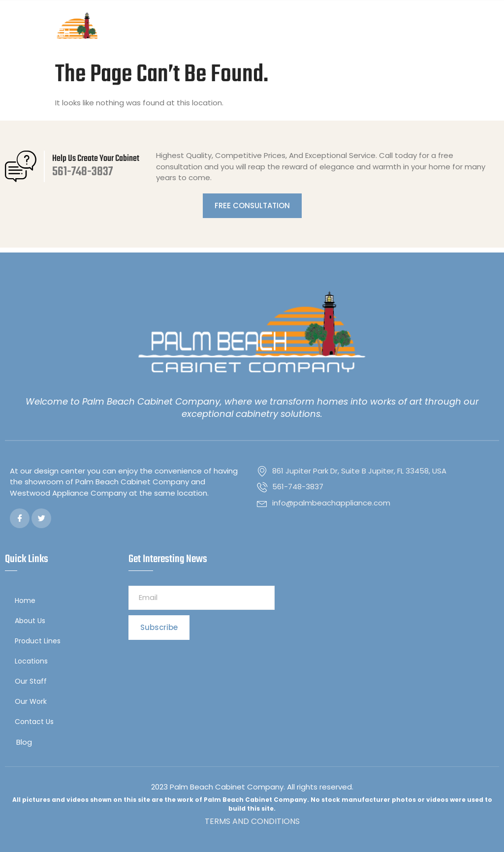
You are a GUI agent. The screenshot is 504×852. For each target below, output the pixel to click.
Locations (34, 661)
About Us (30, 621)
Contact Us (34, 722)
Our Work (31, 701)
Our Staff (31, 681)
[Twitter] (41, 518)
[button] (491, 28)
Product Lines (40, 641)
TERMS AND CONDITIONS (252, 821)
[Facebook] (20, 518)
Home (25, 600)
